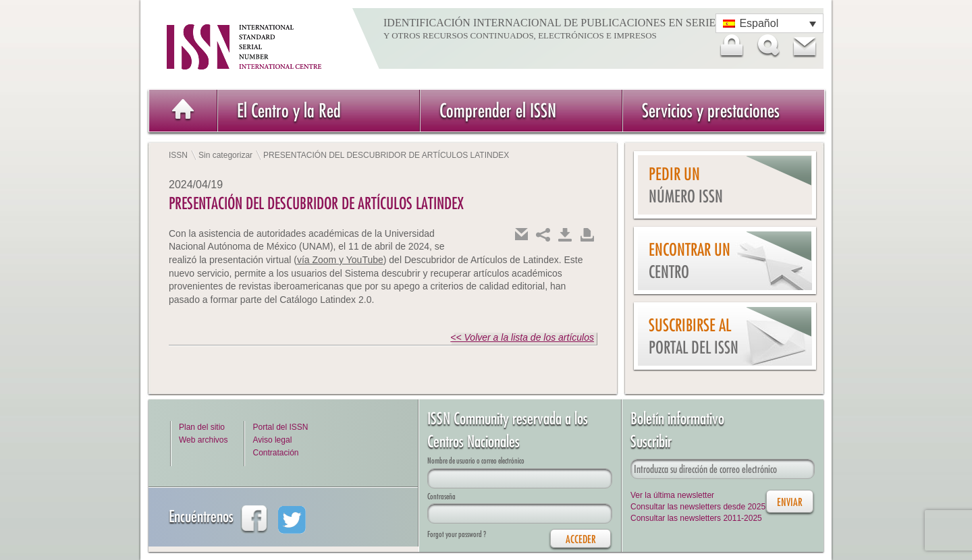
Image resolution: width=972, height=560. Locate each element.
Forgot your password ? (457, 534)
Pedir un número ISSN (686, 185)
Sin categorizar (225, 155)
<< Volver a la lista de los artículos (522, 337)
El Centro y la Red (289, 110)
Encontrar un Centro (690, 261)
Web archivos (203, 440)
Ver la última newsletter (672, 495)
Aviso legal (272, 440)
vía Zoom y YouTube (340, 260)
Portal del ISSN (280, 427)
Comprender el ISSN (498, 110)
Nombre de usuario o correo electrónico (476, 460)
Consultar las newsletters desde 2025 (698, 507)
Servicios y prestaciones (711, 110)
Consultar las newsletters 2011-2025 (696, 518)
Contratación (275, 453)
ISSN (178, 155)
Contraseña (441, 496)
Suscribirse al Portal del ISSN (694, 336)
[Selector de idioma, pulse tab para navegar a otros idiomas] (769, 23)
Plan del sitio (202, 427)
